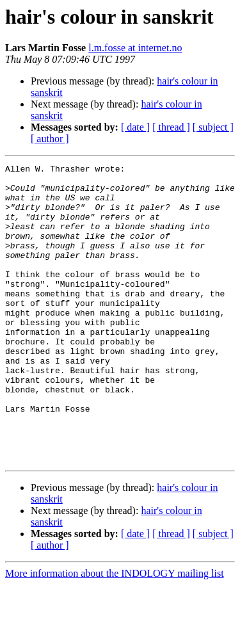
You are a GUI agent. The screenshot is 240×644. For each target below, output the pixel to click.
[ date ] (135, 127)
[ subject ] (213, 127)
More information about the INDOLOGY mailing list (115, 633)
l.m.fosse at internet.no (135, 48)
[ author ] (50, 139)
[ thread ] (171, 127)
